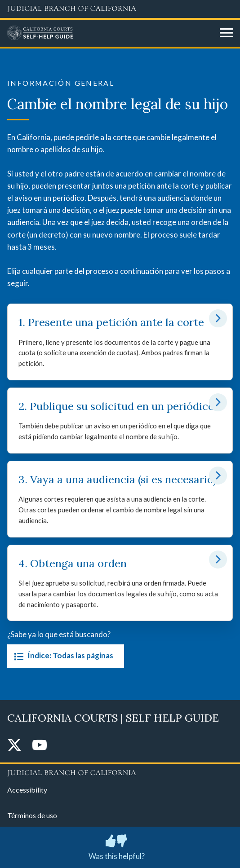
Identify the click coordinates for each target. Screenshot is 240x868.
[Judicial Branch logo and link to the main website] (120, 9)
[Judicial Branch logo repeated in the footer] (120, 771)
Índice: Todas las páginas (62, 656)
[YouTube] (40, 746)
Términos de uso (32, 815)
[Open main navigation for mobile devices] (227, 33)
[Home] (110, 33)
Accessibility (27, 790)
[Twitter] (14, 746)
